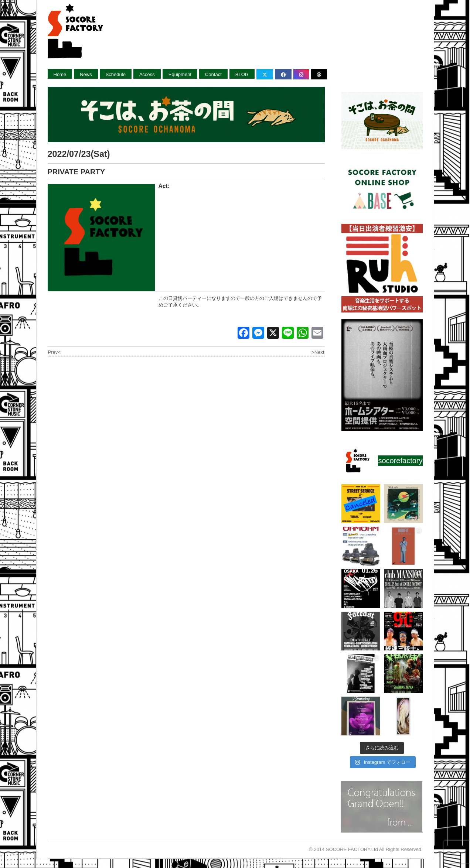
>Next (318, 352)
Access (147, 74)
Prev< (54, 352)
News (86, 74)
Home (60, 74)
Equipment (180, 74)
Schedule (116, 74)
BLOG (242, 74)
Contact (213, 74)
